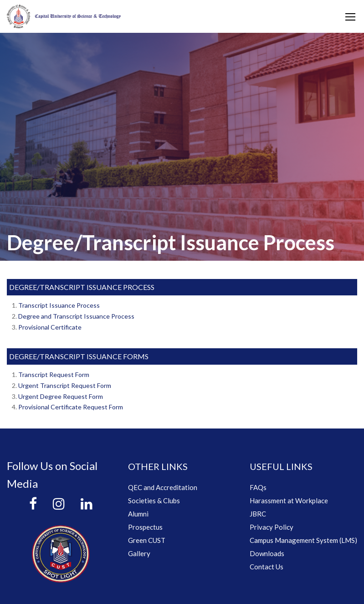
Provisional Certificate (50, 327)
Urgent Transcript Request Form (65, 385)
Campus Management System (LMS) (303, 540)
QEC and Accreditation (163, 487)
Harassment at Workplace (289, 501)
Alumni (138, 514)
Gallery (139, 553)
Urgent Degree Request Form (61, 396)
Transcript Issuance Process (59, 305)
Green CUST (147, 540)
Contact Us (267, 567)
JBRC (258, 514)
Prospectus (145, 527)
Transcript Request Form (54, 374)
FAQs (258, 487)
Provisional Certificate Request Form (71, 407)
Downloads (267, 553)
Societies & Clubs (154, 501)
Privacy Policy (272, 527)
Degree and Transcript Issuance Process (76, 316)
